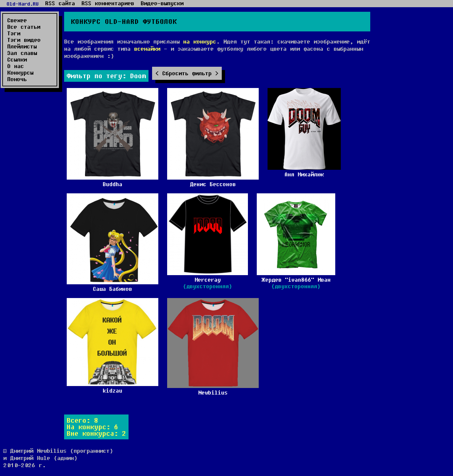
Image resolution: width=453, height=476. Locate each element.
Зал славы (22, 53)
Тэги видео (24, 40)
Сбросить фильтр (187, 73)
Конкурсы (20, 73)
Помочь (17, 79)
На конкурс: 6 (92, 427)
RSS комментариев (108, 3)
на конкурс (200, 41)
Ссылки (17, 60)
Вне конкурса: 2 (96, 433)
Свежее (17, 20)
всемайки (147, 49)
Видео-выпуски (162, 3)
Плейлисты (22, 46)
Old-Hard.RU (23, 4)
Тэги (14, 33)
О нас (16, 66)
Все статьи (24, 27)
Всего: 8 (82, 420)
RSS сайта (60, 3)
